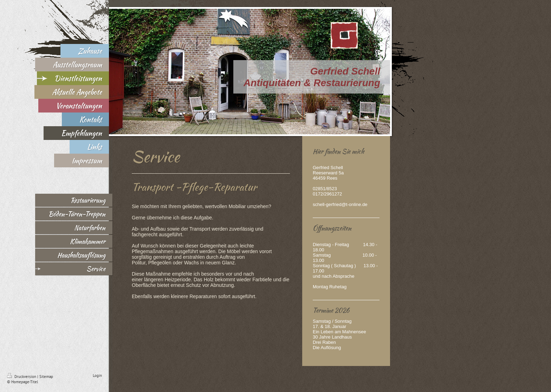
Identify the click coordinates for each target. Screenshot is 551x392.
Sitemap (46, 377)
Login (97, 375)
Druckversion (22, 377)
